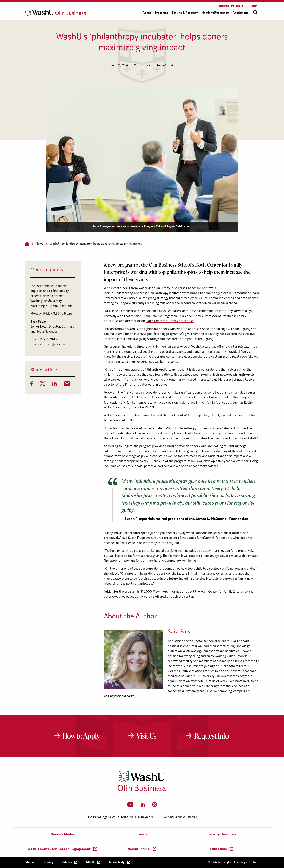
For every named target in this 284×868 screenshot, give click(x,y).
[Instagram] (155, 806)
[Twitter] (43, 385)
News (39, 244)
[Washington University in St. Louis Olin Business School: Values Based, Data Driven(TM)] (142, 790)
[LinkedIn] (55, 385)
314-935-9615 (47, 340)
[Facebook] (32, 385)
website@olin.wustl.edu (180, 817)
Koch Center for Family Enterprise (170, 321)
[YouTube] (130, 806)
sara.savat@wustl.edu (53, 345)
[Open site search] (255, 12)
